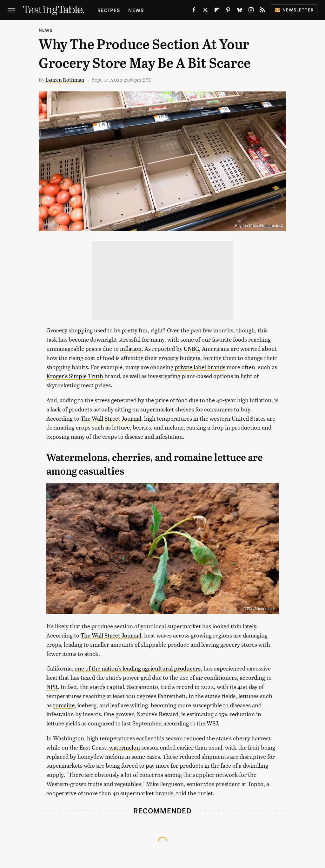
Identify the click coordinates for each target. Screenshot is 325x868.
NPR (52, 687)
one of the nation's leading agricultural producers (138, 668)
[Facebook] (194, 11)
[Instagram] (251, 11)
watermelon (125, 747)
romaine (64, 705)
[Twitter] (205, 11)
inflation (131, 348)
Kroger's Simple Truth (75, 376)
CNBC (191, 348)
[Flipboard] (217, 11)
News (136, 10)
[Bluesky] (240, 11)
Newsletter (294, 10)
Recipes (109, 10)
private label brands (200, 367)
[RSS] (262, 11)
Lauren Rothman (65, 80)
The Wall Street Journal (111, 418)
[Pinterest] (228, 11)
